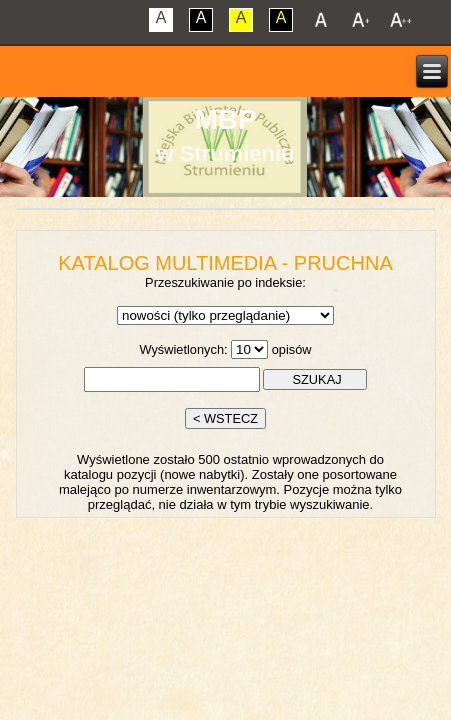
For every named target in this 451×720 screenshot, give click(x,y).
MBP (225, 119)
